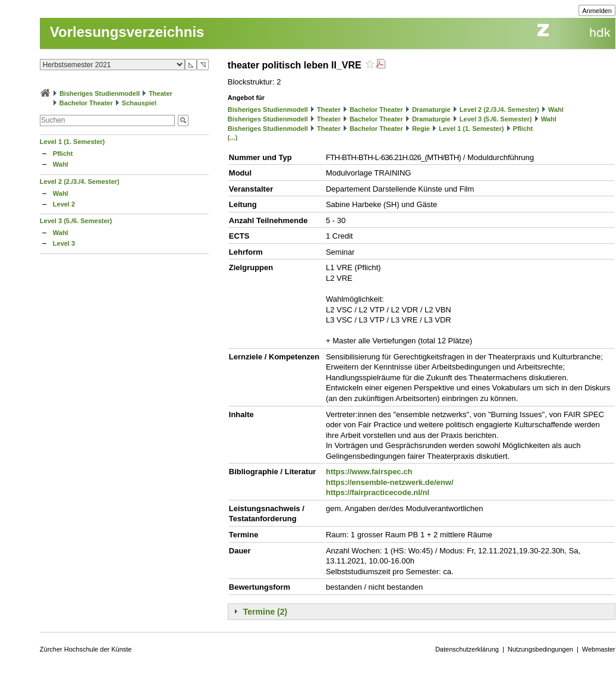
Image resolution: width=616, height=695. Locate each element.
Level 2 (64, 204)
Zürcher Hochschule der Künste (86, 649)
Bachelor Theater (86, 103)
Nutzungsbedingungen (540, 649)
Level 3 (64, 243)
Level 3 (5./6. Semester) (76, 221)
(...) (233, 137)
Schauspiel (139, 103)
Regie (421, 129)
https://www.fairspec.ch (369, 472)
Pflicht (63, 154)
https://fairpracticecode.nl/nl (378, 492)
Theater (161, 93)
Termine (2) (265, 612)
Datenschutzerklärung (467, 649)
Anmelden (597, 11)
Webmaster (599, 649)
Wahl (61, 164)
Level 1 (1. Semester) (72, 142)
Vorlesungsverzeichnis (127, 32)
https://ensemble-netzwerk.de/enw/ (390, 482)
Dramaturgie (431, 109)
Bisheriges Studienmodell (100, 93)
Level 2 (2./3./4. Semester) (80, 181)
